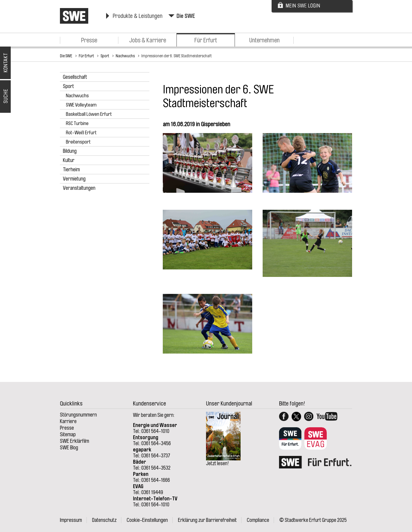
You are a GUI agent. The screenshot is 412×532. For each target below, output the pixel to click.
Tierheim (71, 169)
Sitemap (68, 434)
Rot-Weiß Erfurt (81, 133)
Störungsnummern (78, 415)
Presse (89, 40)
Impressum (71, 520)
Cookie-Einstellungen (147, 520)
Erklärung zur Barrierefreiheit (207, 520)
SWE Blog (69, 448)
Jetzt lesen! (217, 463)
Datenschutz (104, 520)
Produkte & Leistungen (138, 16)
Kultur (69, 160)
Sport (105, 56)
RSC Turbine (77, 123)
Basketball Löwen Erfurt (89, 114)
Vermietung (74, 179)
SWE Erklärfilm (75, 441)
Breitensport (78, 142)
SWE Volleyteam (81, 105)
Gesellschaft (75, 77)
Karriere (68, 421)
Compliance (258, 520)
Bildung (70, 151)
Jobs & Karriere (148, 40)
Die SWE (186, 16)
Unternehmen (264, 40)
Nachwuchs (125, 56)
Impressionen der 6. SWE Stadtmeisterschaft (176, 56)
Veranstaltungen (79, 188)
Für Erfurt (206, 40)
